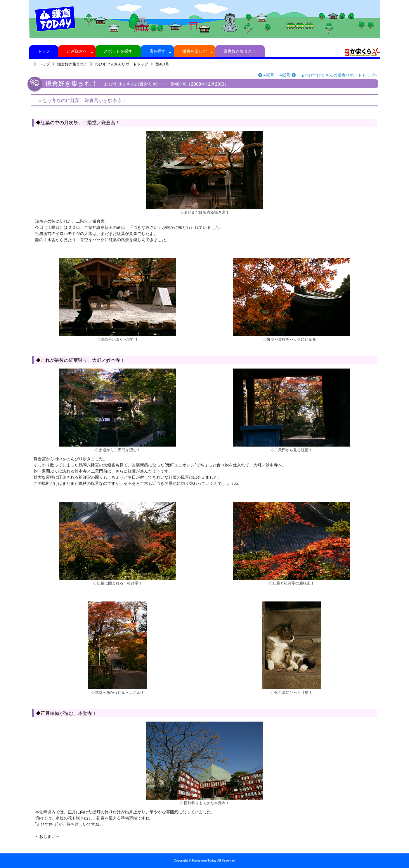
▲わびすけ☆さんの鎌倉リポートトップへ (339, 75)
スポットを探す (118, 51)
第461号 (162, 64)
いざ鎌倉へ (77, 51)
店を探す (157, 51)
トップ (44, 51)
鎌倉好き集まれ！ (240, 51)
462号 (288, 75)
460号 (266, 75)
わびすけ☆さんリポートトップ (122, 64)
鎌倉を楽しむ (195, 51)
